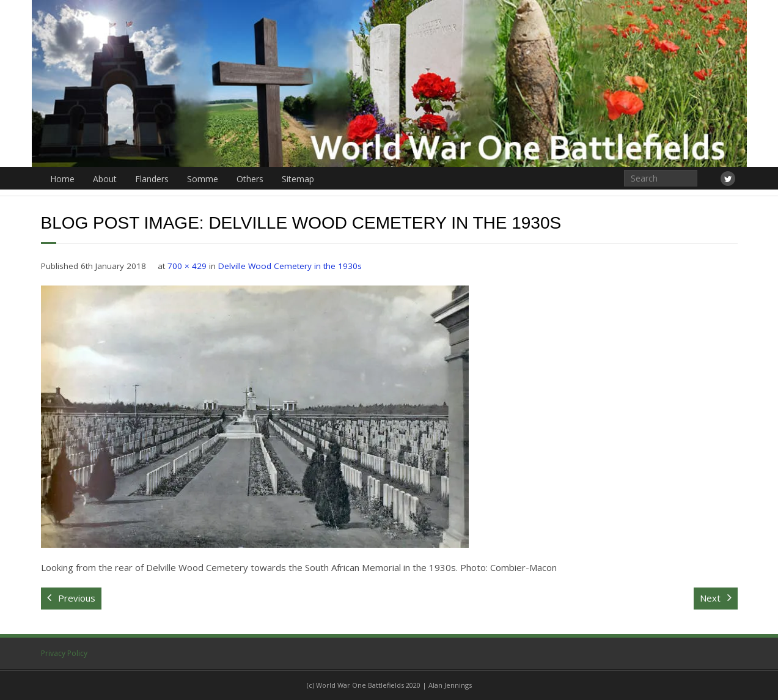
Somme (203, 179)
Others (250, 179)
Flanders (152, 179)
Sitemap (298, 179)
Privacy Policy (64, 653)
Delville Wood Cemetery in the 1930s (290, 266)
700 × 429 (187, 266)
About (105, 179)
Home (62, 179)
